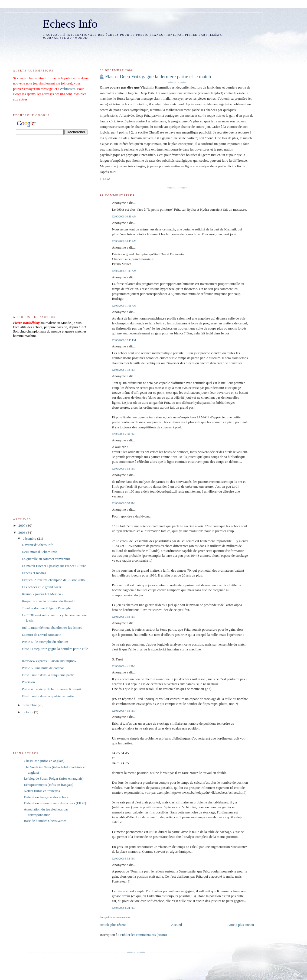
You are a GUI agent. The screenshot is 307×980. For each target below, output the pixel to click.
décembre (30, 538)
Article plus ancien (241, 925)
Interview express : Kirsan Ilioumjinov (49, 661)
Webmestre (67, 89)
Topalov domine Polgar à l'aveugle (46, 608)
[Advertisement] (131, 50)
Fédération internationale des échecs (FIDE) (55, 803)
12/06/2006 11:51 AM (124, 306)
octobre (28, 712)
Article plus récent (113, 925)
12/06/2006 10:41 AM (124, 216)
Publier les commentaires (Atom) (144, 935)
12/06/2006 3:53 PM (123, 469)
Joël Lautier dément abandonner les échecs (52, 628)
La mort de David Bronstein (41, 635)
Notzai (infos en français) (42, 791)
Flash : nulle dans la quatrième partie (48, 696)
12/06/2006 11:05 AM (124, 271)
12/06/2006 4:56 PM (123, 711)
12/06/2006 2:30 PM (123, 434)
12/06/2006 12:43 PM (124, 340)
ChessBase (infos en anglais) (44, 761)
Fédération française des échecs (46, 797)
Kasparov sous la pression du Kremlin (48, 601)
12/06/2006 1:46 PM (123, 370)
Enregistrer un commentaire (115, 917)
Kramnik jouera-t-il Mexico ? (42, 594)
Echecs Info (70, 24)
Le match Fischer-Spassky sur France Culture (54, 566)
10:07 (107, 179)
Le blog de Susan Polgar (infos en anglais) (54, 778)
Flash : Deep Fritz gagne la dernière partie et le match (158, 77)
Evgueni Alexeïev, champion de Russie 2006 (53, 580)
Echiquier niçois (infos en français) (49, 785)
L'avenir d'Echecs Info (37, 545)
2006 (22, 533)
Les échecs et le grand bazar (41, 587)
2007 (22, 525)
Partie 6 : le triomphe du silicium (45, 642)
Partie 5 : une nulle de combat (43, 668)
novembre (30, 705)
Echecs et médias (34, 573)
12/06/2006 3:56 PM (123, 617)
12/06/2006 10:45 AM (124, 241)
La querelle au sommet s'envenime (46, 559)
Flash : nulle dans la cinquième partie (48, 675)
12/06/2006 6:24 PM (123, 908)
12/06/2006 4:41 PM (123, 666)
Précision (28, 682)
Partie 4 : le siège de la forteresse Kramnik (52, 689)
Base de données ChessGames (45, 821)
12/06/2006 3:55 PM (123, 503)
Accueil (177, 925)
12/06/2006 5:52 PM (123, 859)
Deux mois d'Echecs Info (39, 552)
